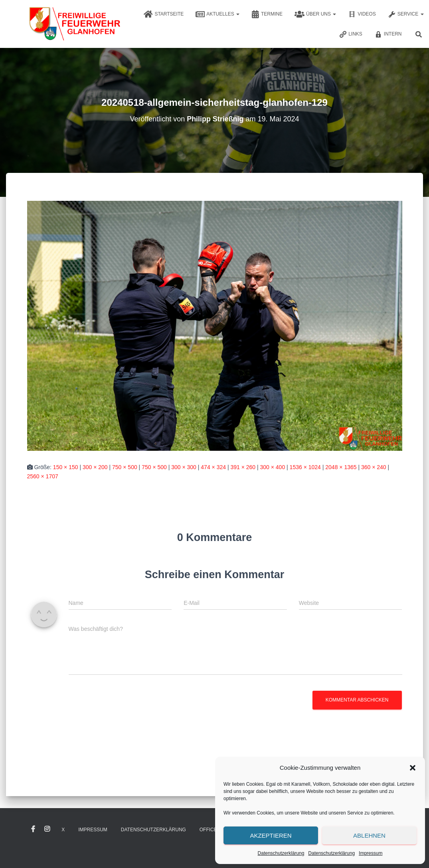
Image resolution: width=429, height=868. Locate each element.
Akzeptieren (271, 835)
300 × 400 (273, 467)
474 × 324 (213, 467)
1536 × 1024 (305, 467)
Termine (267, 14)
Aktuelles (217, 14)
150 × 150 (66, 467)
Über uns (315, 14)
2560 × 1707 (43, 476)
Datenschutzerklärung (281, 853)
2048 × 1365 (341, 467)
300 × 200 (95, 467)
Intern (388, 34)
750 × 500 (125, 467)
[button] (413, 768)
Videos (362, 14)
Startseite (164, 14)
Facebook (33, 829)
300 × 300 (184, 467)
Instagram (47, 829)
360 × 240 (374, 467)
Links (351, 34)
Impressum (371, 853)
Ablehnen (369, 835)
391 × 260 (243, 467)
